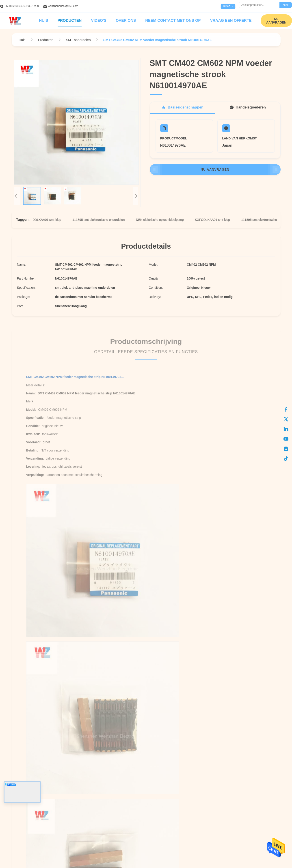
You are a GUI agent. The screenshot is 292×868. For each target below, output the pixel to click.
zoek (286, 5)
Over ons (126, 21)
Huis (44, 21)
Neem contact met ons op (173, 21)
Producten (70, 21)
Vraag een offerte (231, 21)
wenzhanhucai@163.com (63, 6)
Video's (99, 21)
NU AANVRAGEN (276, 21)
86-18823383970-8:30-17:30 (22, 6)
